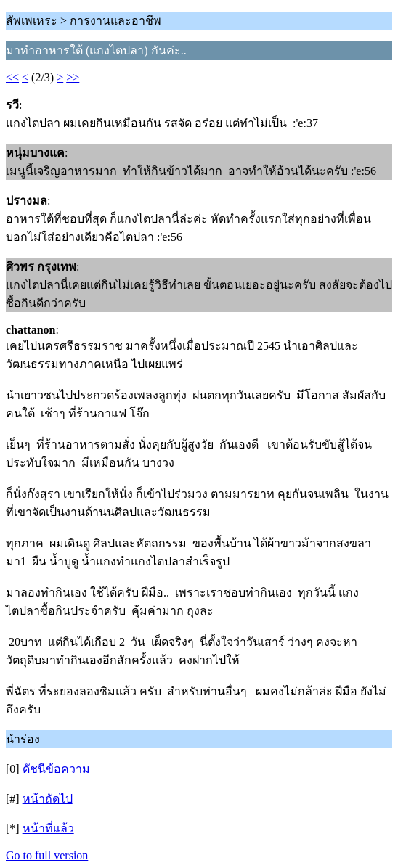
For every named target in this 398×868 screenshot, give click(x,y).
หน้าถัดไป (48, 799)
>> (73, 77)
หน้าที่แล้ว (48, 828)
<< (12, 77)
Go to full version (47, 855)
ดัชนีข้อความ (56, 769)
